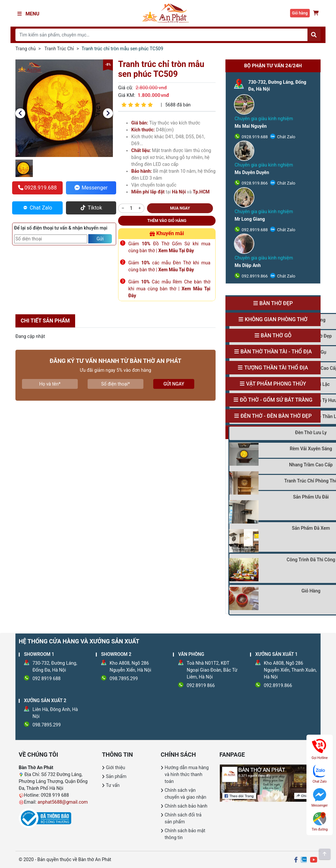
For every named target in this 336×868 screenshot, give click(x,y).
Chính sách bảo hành (186, 806)
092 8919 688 (47, 679)
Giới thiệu (116, 768)
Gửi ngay (174, 384)
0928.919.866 (254, 183)
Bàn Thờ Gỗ (276, 335)
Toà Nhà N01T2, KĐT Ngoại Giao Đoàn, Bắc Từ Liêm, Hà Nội (212, 670)
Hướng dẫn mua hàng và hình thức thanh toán (187, 774)
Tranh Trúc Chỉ (59, 49)
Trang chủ (26, 49)
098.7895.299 (124, 679)
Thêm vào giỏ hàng (167, 221)
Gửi (100, 239)
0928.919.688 (254, 137)
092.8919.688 (254, 230)
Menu (28, 14)
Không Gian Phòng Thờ (276, 319)
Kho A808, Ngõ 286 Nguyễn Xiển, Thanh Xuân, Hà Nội (290, 670)
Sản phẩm (116, 776)
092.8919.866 (254, 276)
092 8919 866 (201, 685)
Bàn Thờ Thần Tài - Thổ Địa (276, 352)
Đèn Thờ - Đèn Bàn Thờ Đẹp (276, 416)
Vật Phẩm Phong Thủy (276, 384)
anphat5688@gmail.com (63, 802)
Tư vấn (113, 785)
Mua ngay (180, 208)
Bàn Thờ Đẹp (276, 303)
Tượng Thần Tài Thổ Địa (276, 368)
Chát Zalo (286, 137)
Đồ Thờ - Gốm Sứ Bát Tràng (276, 400)
